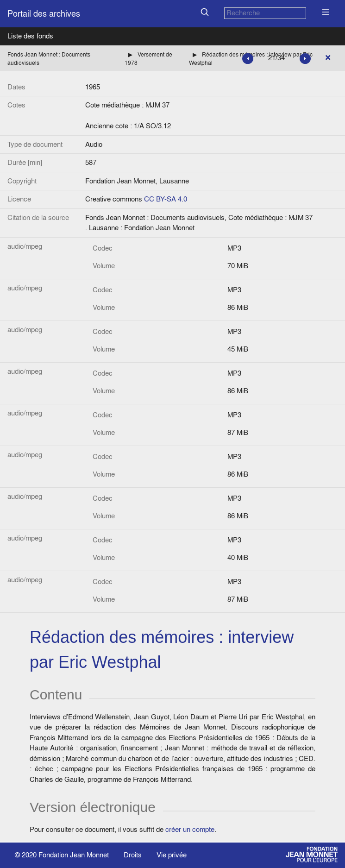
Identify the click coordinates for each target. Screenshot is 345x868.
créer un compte (190, 829)
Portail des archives (44, 14)
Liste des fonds (30, 36)
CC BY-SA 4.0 (166, 199)
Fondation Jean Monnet (74, 855)
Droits (133, 855)
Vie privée (172, 855)
